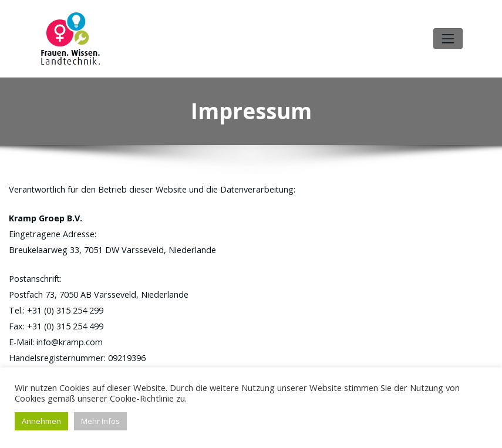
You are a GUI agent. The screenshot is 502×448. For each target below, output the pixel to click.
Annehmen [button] (41, 421)
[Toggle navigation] (448, 37)
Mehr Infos (100, 421)
